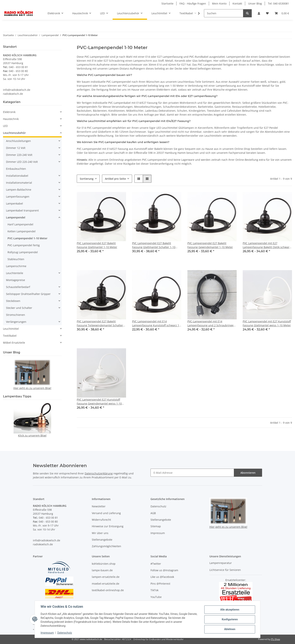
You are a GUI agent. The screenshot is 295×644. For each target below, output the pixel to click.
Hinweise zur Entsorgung (108, 526)
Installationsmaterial (19, 183)
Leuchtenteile (15, 273)
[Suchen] (224, 13)
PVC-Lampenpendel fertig (24, 245)
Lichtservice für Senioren (225, 570)
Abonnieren (248, 473)
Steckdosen (13, 301)
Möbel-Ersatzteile (14, 343)
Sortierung (87, 179)
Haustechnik (11, 119)
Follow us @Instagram (164, 570)
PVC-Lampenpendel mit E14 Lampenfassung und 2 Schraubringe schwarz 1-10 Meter (210, 323)
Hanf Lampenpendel (20, 224)
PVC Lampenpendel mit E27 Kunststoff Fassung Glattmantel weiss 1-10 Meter (267, 323)
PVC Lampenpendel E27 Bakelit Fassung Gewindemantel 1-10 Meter (210, 245)
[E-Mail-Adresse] (192, 473)
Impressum (47, 633)
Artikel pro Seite (115, 179)
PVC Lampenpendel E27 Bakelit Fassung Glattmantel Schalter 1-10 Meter (154, 245)
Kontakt (237, 3)
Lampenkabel (14, 203)
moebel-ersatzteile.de (106, 584)
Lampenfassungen (18, 197)
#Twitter (156, 564)
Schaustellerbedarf (18, 287)
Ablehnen (229, 629)
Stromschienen (16, 315)
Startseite (167, 3)
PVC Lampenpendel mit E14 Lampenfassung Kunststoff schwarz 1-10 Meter (156, 323)
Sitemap (156, 526)
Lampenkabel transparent (22, 210)
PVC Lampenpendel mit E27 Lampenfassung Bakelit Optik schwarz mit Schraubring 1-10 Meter (267, 245)
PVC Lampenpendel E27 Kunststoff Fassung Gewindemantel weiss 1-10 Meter (99, 402)
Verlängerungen (16, 322)
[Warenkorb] (282, 13)
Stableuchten (16, 259)
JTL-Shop (275, 639)
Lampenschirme (16, 266)
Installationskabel (17, 176)
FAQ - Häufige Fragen (193, 3)
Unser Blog (255, 3)
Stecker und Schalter (19, 308)
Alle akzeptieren (229, 610)
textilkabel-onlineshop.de (108, 590)
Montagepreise (16, 280)
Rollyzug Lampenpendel (23, 252)
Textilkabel (10, 336)
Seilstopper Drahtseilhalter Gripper (28, 294)
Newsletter (99, 506)
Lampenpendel (16, 217)
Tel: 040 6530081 (278, 3)
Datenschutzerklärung (99, 473)
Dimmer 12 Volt (16, 148)
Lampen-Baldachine (19, 190)
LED (5, 126)
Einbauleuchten (16, 169)
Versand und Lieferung (106, 513)
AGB (153, 513)
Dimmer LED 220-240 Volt (22, 162)
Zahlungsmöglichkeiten (106, 546)
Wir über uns (100, 533)
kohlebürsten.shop (104, 564)
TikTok (154, 590)
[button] (259, 13)
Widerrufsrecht (101, 520)
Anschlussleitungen (18, 141)
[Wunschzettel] (267, 13)
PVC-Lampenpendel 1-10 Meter (27, 238)
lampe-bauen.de (102, 570)
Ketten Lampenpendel (22, 231)
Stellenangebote (102, 540)
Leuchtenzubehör (14, 133)
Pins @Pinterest (160, 584)
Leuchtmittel (11, 329)
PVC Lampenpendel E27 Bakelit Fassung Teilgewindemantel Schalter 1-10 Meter (100, 323)
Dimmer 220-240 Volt (19, 155)
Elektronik (9, 112)
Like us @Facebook (162, 577)
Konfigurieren (229, 619)
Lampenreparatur (221, 563)
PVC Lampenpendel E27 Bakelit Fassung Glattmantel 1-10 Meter (97, 245)
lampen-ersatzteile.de (106, 577)
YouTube (156, 597)
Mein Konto (219, 3)
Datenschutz (65, 633)
